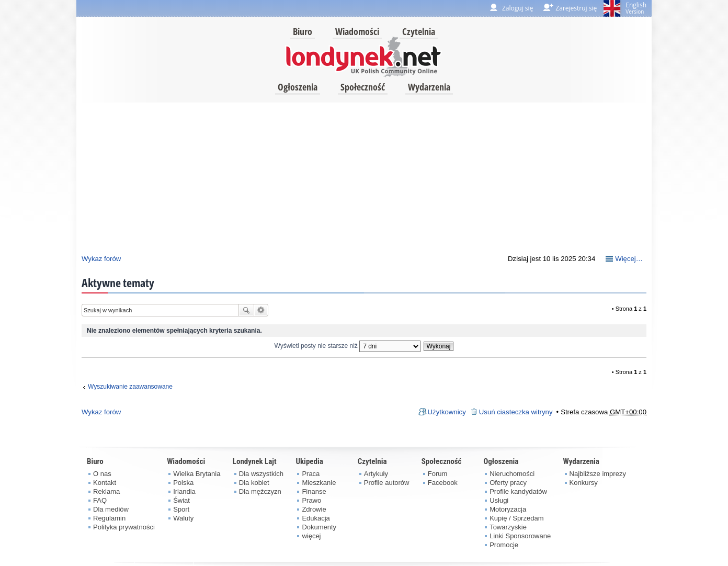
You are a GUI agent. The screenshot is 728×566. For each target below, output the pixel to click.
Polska (183, 483)
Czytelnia (419, 31)
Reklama (106, 491)
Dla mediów (111, 509)
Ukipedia (309, 461)
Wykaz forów (101, 259)
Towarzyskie (508, 527)
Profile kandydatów (518, 491)
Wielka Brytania (197, 474)
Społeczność (363, 87)
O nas (102, 474)
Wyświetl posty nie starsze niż (348, 346)
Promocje (504, 545)
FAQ (100, 500)
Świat (181, 500)
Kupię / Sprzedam (516, 518)
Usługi (499, 500)
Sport (181, 509)
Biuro (303, 31)
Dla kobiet (254, 483)
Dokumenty (319, 527)
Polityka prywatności (124, 527)
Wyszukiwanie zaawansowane (261, 310)
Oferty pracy (508, 483)
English (636, 8)
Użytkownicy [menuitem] (447, 412)
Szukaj (246, 310)
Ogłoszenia (298, 87)
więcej (311, 536)
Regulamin (109, 518)
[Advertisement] (364, 176)
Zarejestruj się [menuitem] (576, 8)
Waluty (183, 518)
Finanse (314, 491)
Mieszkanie (319, 483)
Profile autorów (387, 483)
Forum (438, 474)
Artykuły (376, 474)
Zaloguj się (517, 8)
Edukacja (316, 518)
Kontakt (105, 483)
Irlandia (184, 491)
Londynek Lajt (255, 461)
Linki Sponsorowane (520, 536)
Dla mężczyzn (260, 491)
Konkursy (584, 483)
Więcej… (629, 259)
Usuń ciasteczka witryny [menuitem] (516, 412)
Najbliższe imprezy (598, 474)
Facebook (443, 483)
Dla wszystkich (261, 474)
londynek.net (363, 56)
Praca (311, 474)
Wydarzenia (429, 87)
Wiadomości (357, 31)
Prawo (311, 500)
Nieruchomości (512, 474)
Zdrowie (314, 509)
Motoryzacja (508, 509)
